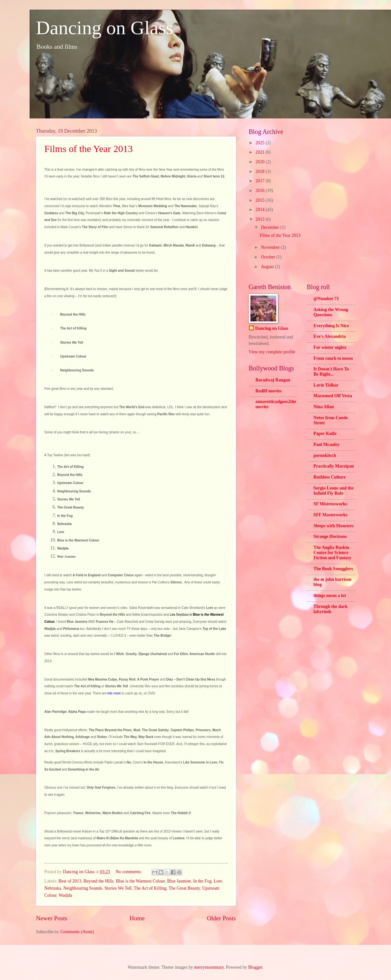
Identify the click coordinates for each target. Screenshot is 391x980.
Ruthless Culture (330, 477)
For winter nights (330, 347)
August (268, 267)
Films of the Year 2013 (89, 149)
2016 (261, 191)
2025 (261, 143)
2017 (261, 181)
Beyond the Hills (99, 881)
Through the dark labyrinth (331, 609)
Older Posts (221, 918)
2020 (261, 162)
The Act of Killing (150, 888)
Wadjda (65, 895)
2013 (261, 219)
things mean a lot (330, 596)
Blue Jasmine (179, 881)
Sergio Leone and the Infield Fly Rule (334, 491)
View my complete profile (272, 352)
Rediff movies (269, 391)
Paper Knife (325, 434)
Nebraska (53, 888)
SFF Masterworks (331, 515)
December (270, 227)
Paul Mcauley (327, 445)
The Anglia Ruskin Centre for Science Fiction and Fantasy (332, 553)
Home (137, 918)
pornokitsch (325, 455)
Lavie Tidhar (326, 385)
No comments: (129, 872)
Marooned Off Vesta (333, 396)
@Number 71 (326, 299)
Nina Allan (324, 407)
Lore (218, 881)
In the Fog (202, 881)
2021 (261, 152)
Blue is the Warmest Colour (140, 881)
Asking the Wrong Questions (331, 312)
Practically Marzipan (334, 466)
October (269, 257)
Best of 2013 (70, 881)
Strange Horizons (330, 536)
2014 (261, 210)
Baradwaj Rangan (273, 380)
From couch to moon (333, 358)
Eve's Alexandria (330, 336)
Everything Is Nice (331, 326)
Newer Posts (52, 918)
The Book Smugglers (333, 569)
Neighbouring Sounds (83, 888)
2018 (261, 172)
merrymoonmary (209, 967)
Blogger (255, 967)
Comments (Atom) (77, 932)
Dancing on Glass (105, 28)
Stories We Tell (118, 888)
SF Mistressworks (331, 504)
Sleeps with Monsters (334, 526)
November (271, 247)
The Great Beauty (184, 888)
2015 (261, 200)
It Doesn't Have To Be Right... (331, 372)
